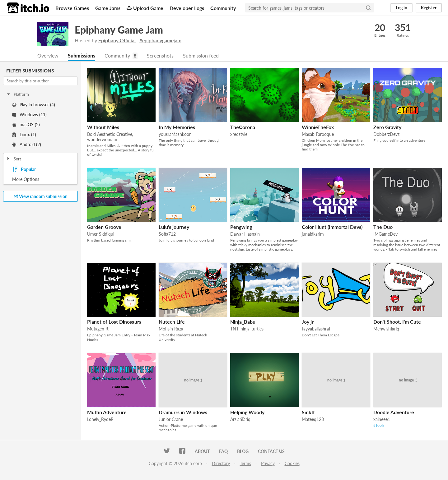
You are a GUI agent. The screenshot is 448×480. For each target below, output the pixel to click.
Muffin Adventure (107, 412)
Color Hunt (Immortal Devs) (332, 227)
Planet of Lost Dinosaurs (114, 322)
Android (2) (27, 145)
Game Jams (108, 8)
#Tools (379, 426)
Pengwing (241, 227)
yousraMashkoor (175, 134)
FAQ (223, 452)
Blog (243, 452)
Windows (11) (29, 115)
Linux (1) (24, 135)
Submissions (82, 56)
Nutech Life (172, 322)
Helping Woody (247, 412)
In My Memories (177, 127)
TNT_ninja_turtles (247, 329)
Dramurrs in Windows (183, 412)
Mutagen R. (98, 329)
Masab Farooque (318, 134)
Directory (221, 464)
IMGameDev (385, 234)
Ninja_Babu (243, 322)
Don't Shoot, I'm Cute (397, 322)
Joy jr (308, 322)
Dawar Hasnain (245, 234)
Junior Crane (171, 420)
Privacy (268, 464)
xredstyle (239, 134)
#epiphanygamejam (160, 40)
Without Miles (103, 127)
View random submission (41, 197)
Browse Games (72, 8)
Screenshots (160, 56)
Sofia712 (167, 234)
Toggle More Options (40, 180)
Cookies (292, 464)
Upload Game (145, 8)
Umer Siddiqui (101, 234)
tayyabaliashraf (316, 329)
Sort (14, 159)
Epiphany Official (117, 40)
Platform (17, 95)
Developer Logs (187, 8)
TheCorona (243, 127)
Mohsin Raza (171, 329)
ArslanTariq (240, 420)
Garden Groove (104, 227)
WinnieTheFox (318, 127)
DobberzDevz (386, 134)
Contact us (271, 452)
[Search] (368, 8)
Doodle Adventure (394, 412)
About (202, 452)
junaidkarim (313, 234)
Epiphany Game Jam (119, 30)
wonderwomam (102, 140)
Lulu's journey (174, 227)
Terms (245, 464)
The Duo (383, 227)
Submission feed (201, 56)
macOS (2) (26, 125)
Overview (48, 56)
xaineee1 (382, 420)
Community (223, 8)
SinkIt (308, 412)
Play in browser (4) (34, 105)
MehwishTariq (386, 329)
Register (429, 8)
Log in (401, 8)
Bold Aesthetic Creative (110, 134)
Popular (24, 170)
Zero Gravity (387, 127)
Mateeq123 (313, 420)
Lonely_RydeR (100, 420)
